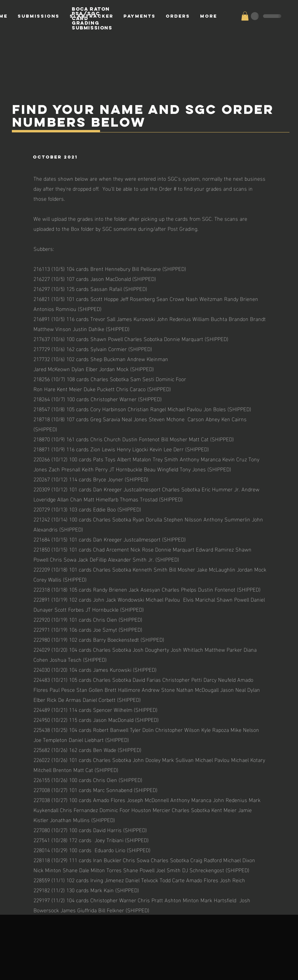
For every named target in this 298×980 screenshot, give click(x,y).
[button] (245, 16)
